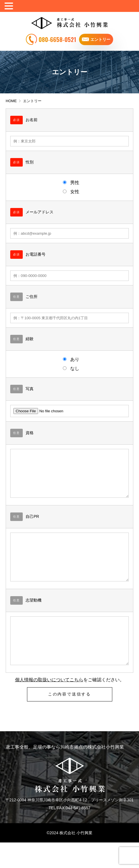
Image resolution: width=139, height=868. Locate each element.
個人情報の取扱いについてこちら (49, 705)
